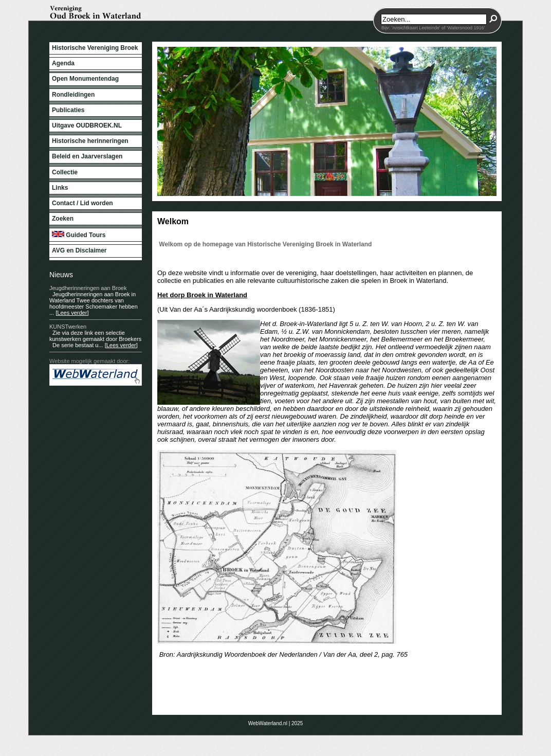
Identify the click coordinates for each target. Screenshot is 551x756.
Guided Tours (79, 235)
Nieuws (61, 275)
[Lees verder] (72, 313)
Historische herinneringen (90, 141)
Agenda (63, 63)
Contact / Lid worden (82, 203)
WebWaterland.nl (268, 723)
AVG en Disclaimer (79, 250)
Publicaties (68, 110)
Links (60, 188)
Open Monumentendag (85, 79)
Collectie (65, 172)
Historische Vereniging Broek (95, 48)
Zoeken (63, 219)
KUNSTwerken (68, 327)
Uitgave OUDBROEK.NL (87, 125)
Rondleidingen (73, 95)
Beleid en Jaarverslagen (87, 156)
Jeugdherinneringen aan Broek (88, 288)
